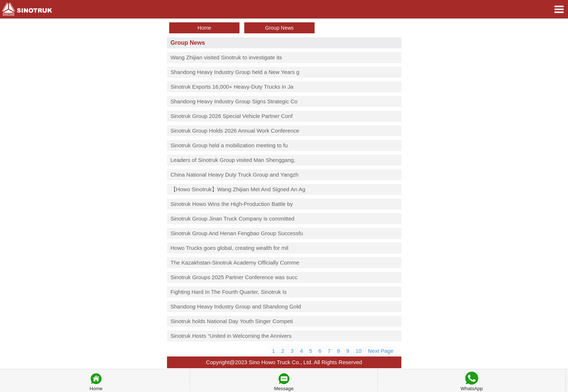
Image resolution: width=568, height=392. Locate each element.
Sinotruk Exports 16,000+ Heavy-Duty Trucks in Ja (232, 87)
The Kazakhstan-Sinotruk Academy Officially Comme (235, 262)
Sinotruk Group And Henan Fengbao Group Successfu (237, 233)
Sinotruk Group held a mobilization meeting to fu (229, 145)
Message (284, 381)
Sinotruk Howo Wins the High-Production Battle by (232, 204)
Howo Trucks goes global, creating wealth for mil (230, 248)
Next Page (380, 351)
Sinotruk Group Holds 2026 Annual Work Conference (235, 131)
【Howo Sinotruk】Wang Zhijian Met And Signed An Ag (238, 189)
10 (359, 351)
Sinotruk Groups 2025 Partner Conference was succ (234, 277)
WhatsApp (472, 380)
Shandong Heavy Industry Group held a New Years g (235, 72)
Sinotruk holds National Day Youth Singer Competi (232, 321)
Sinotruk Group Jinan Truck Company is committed (233, 219)
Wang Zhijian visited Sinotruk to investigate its (227, 57)
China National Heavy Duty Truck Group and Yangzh (235, 175)
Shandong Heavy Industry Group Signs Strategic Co (234, 101)
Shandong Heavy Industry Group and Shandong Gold (236, 306)
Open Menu (559, 9)
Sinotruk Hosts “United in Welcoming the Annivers (231, 336)
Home (96, 381)
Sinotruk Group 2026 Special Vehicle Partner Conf (232, 116)
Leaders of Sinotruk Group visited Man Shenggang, (233, 160)
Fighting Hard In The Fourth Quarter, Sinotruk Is (229, 292)
